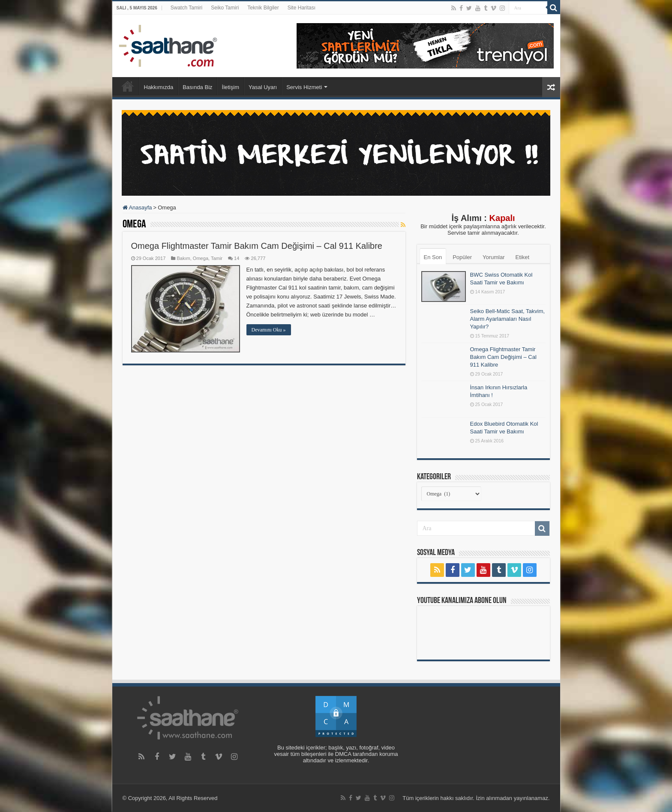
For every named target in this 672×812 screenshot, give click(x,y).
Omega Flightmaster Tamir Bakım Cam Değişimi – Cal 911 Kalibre (257, 246)
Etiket (523, 257)
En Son (433, 257)
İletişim (231, 87)
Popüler (462, 257)
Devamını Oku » (269, 330)
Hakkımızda (159, 87)
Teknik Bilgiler (263, 8)
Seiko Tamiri (225, 8)
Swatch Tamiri (186, 8)
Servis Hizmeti (304, 87)
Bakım (183, 258)
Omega (201, 258)
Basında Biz (197, 87)
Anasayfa (128, 86)
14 (237, 258)
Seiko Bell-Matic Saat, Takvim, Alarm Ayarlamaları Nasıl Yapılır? (508, 319)
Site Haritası (301, 8)
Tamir (217, 258)
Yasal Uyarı (263, 87)
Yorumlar (494, 257)
